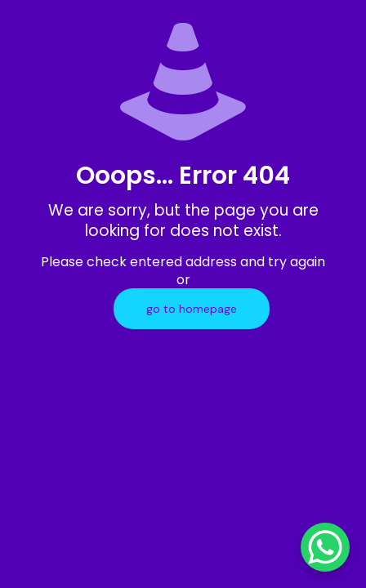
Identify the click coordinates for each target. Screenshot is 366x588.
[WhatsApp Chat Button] (325, 547)
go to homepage (192, 309)
